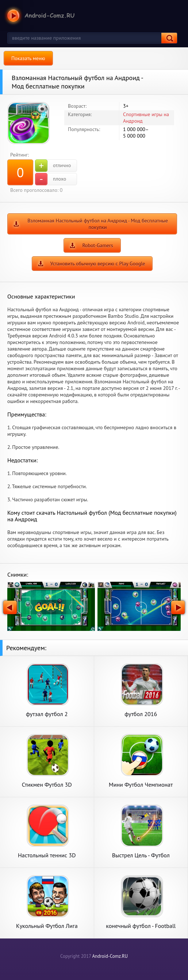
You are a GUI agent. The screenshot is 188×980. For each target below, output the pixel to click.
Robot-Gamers (97, 245)
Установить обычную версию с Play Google (98, 264)
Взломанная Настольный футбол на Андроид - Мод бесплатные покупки (98, 224)
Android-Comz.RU (110, 956)
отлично (53, 166)
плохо (51, 179)
